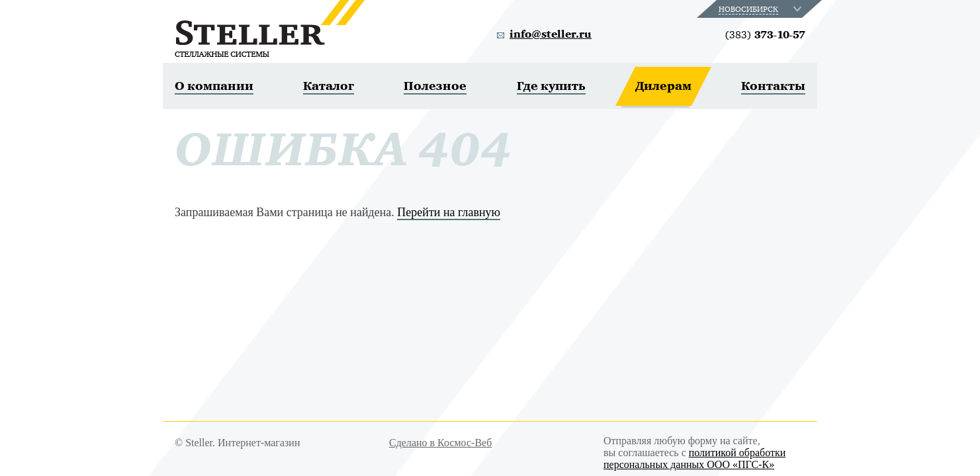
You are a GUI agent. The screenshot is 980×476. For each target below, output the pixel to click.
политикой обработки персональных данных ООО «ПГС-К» (694, 458)
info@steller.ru (551, 34)
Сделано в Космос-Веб (440, 443)
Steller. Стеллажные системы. (270, 28)
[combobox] (761, 9)
